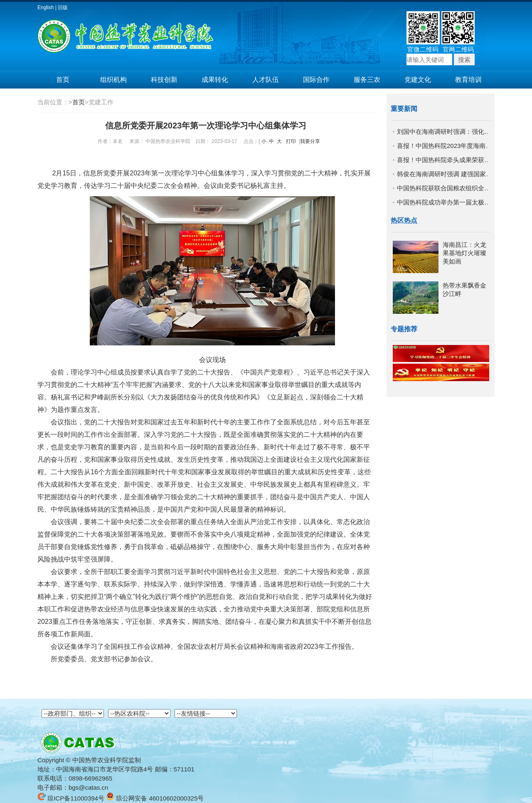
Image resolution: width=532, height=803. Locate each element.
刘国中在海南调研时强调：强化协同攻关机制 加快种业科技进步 (445, 132)
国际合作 (316, 80)
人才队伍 (266, 80)
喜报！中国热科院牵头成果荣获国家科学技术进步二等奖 (445, 160)
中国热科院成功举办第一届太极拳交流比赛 (445, 202)
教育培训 (468, 80)
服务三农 (367, 80)
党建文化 (418, 80)
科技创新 (164, 80)
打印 (291, 141)
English (46, 7)
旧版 (63, 7)
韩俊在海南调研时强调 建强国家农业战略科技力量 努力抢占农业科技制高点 (445, 174)
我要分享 (310, 141)
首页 (63, 80)
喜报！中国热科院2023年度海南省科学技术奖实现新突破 (445, 146)
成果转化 (215, 80)
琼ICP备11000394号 (71, 798)
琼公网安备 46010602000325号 (155, 798)
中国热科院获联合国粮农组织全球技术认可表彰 (445, 188)
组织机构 (113, 80)
